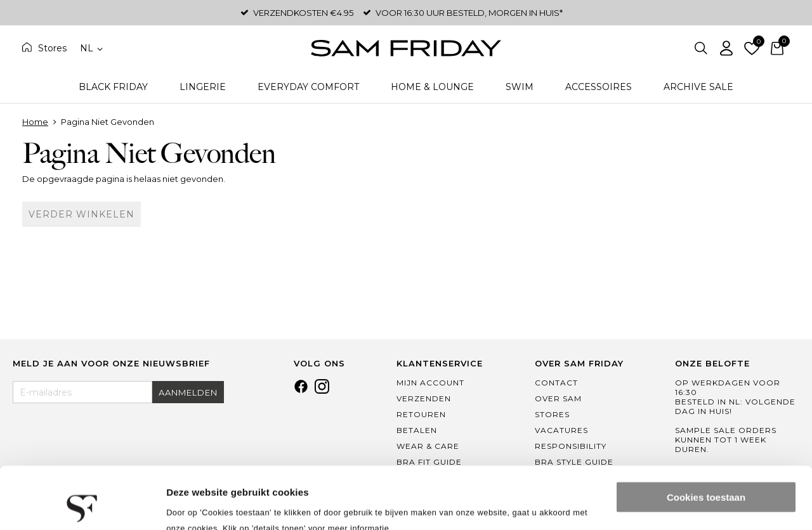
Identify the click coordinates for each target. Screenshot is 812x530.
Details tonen (196, 505)
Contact (556, 383)
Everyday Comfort (308, 87)
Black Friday (113, 87)
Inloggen (726, 48)
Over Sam (558, 398)
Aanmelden (188, 392)
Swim (520, 87)
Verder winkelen (82, 214)
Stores (52, 48)
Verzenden (424, 398)
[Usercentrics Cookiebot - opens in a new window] (82, 505)
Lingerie (203, 87)
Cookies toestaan (706, 439)
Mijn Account (430, 383)
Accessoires (599, 87)
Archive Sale (698, 87)
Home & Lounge (432, 87)
